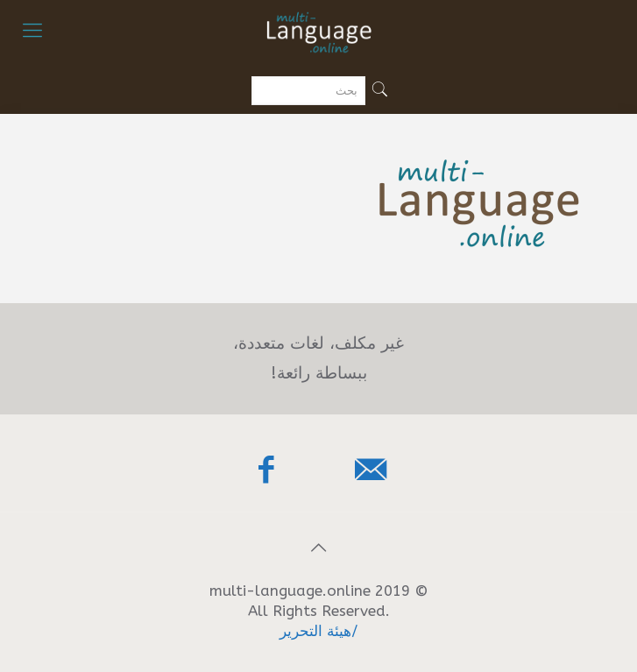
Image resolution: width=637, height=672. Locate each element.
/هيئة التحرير (319, 631)
